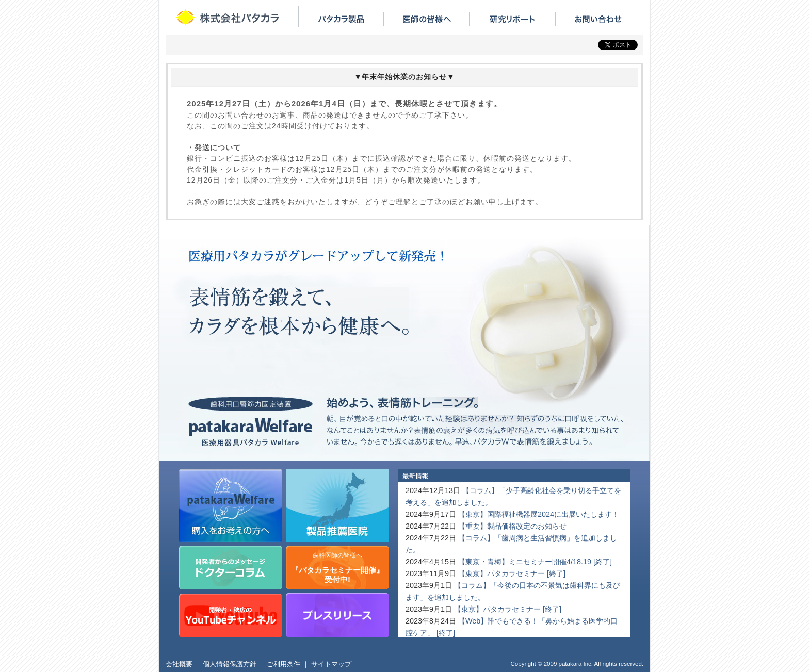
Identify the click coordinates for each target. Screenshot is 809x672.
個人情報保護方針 (230, 664)
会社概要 (179, 664)
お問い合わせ (598, 19)
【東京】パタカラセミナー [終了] (512, 573)
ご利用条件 (284, 664)
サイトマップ (331, 664)
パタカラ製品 (341, 19)
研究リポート (512, 19)
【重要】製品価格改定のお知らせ (512, 526)
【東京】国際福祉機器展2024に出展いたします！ (539, 514)
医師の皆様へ (427, 19)
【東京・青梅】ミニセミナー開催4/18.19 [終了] (535, 562)
